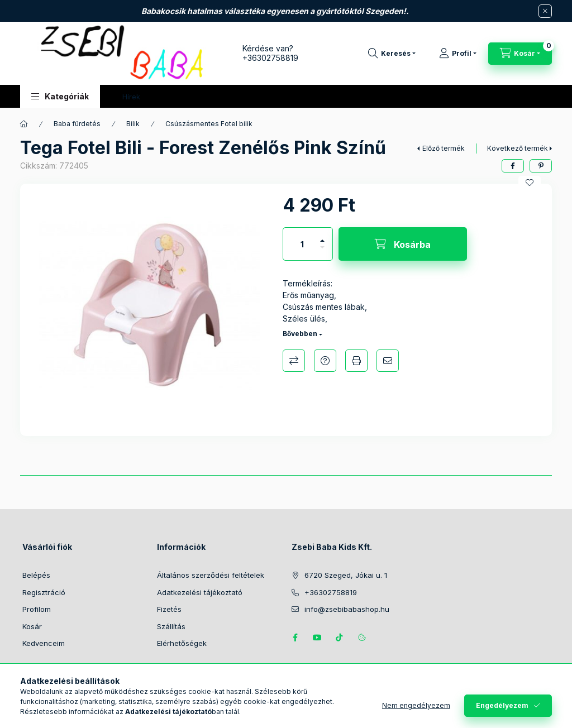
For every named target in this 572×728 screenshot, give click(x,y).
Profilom (37, 609)
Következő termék (518, 148)
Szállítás (171, 626)
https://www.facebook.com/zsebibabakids (295, 638)
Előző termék (444, 148)
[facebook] (513, 166)
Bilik (133, 124)
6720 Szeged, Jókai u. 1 (346, 575)
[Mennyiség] (302, 244)
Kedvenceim (44, 643)
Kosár (32, 626)
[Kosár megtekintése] (520, 54)
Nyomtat (356, 361)
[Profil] (458, 54)
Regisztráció (44, 592)
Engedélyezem (502, 705)
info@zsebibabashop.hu (347, 609)
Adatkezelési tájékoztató (200, 592)
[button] (60, 96)
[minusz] (322, 252)
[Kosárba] (403, 244)
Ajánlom (388, 361)
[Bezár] (545, 11)
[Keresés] (392, 54)
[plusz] (322, 236)
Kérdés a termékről (325, 361)
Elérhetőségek (182, 643)
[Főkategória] (24, 124)
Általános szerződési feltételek (211, 575)
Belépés (36, 575)
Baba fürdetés (77, 124)
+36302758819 (270, 58)
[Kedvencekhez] (530, 183)
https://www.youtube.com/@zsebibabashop (317, 638)
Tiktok (340, 638)
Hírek (131, 97)
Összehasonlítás (294, 361)
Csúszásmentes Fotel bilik (209, 124)
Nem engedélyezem (416, 705)
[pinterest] (541, 166)
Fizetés (169, 609)
